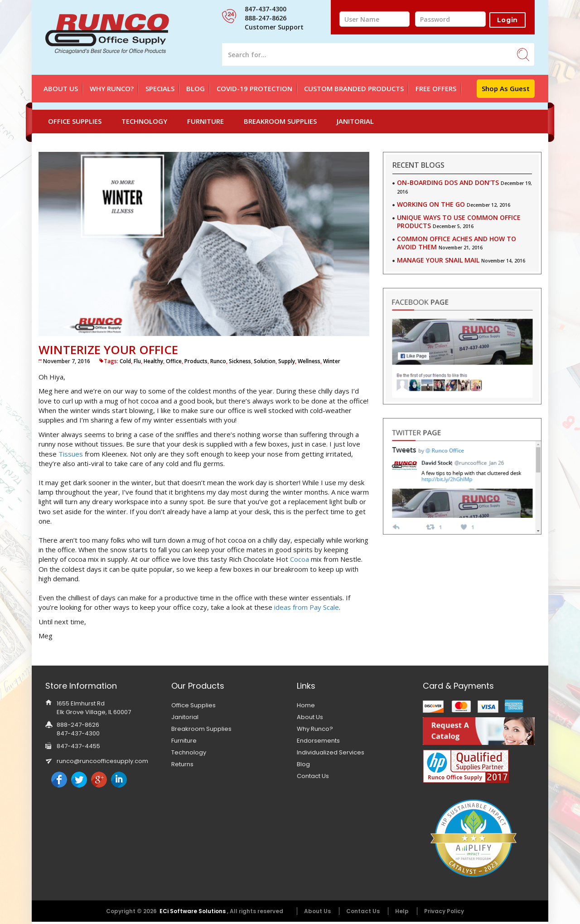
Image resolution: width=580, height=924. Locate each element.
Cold (125, 361)
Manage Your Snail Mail (438, 260)
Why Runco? (112, 88)
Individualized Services (331, 752)
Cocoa (300, 559)
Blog (196, 88)
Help (402, 911)
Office (174, 361)
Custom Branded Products (354, 88)
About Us (61, 88)
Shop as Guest (506, 88)
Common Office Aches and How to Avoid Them (457, 243)
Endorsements (318, 741)
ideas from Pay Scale (307, 607)
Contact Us (313, 776)
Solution (265, 361)
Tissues (71, 454)
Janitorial (355, 121)
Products (196, 361)
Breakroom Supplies (280, 121)
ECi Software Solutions (193, 911)
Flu (137, 361)
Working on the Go (431, 204)
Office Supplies (75, 121)
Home (306, 705)
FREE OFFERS (436, 88)
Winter (332, 361)
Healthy (153, 361)
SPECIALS (160, 88)
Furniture (205, 121)
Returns (182, 764)
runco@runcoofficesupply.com (102, 761)
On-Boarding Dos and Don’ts (448, 182)
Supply (287, 361)
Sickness (240, 361)
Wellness (309, 361)
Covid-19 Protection (254, 88)
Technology (144, 121)
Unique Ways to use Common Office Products (459, 221)
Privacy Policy (444, 911)
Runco (218, 361)
